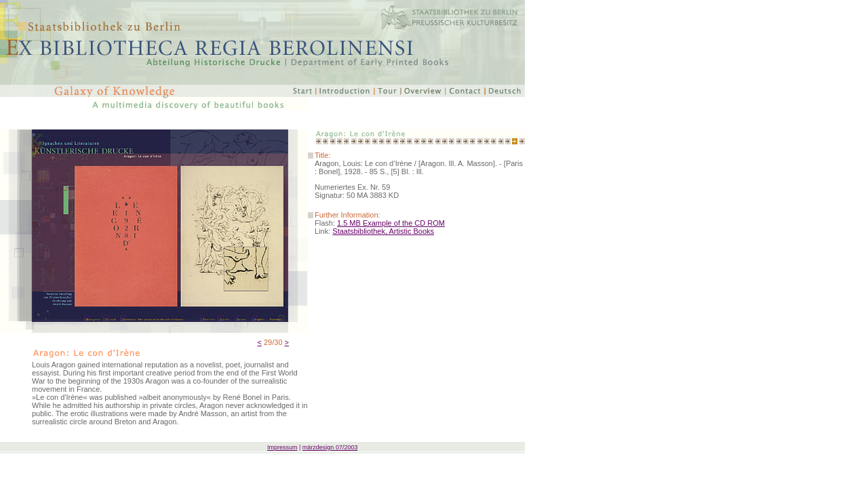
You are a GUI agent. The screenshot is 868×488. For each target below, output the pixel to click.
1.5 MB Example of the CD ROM (391, 223)
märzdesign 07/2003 (330, 447)
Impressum (282, 447)
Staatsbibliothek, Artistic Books (383, 231)
